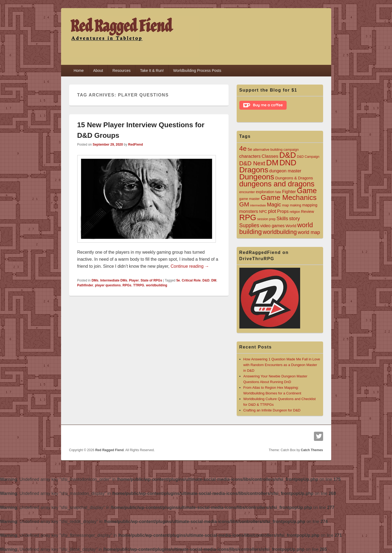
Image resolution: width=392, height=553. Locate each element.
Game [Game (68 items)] (307, 191)
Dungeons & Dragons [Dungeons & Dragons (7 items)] (294, 178)
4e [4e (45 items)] (243, 148)
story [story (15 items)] (294, 218)
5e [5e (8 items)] (250, 149)
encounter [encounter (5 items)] (247, 192)
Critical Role (191, 280)
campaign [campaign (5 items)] (291, 150)
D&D (206, 280)
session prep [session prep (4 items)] (266, 219)
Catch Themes (312, 450)
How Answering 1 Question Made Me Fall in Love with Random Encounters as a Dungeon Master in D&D (282, 365)
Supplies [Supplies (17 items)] (249, 225)
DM (214, 280)
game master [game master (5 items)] (250, 199)
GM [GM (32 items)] (244, 204)
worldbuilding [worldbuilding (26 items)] (280, 232)
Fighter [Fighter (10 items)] (289, 192)
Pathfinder (85, 285)
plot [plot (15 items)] (272, 211)
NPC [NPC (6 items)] (263, 212)
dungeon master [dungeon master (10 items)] (285, 171)
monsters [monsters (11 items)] (249, 211)
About (98, 71)
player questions (108, 285)
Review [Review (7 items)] (307, 212)
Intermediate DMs (114, 280)
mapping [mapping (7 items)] (310, 205)
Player (134, 280)
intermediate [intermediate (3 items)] (258, 205)
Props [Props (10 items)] (283, 211)
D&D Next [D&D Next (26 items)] (252, 163)
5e (178, 280)
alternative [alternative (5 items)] (261, 150)
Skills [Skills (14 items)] (282, 218)
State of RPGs (151, 280)
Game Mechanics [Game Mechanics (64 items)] (289, 197)
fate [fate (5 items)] (278, 192)
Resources (121, 71)
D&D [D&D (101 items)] (288, 155)
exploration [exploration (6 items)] (265, 192)
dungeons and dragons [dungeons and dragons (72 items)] (277, 184)
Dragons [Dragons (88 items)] (254, 170)
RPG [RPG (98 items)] (248, 217)
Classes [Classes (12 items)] (270, 156)
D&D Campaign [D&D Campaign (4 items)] (308, 157)
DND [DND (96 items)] (288, 163)
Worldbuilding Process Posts (197, 71)
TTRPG (139, 285)
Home (78, 71)
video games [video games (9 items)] (272, 226)
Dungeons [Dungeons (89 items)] (257, 177)
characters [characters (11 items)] (250, 156)
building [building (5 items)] (277, 150)
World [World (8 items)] (291, 226)
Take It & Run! (152, 71)
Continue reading (190, 266)
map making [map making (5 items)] (292, 205)
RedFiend (135, 145)
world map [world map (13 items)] (309, 232)
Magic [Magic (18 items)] (274, 205)
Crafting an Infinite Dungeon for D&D (272, 410)
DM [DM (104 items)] (272, 162)
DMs (95, 280)
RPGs (127, 285)
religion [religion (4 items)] (295, 212)
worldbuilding (157, 285)
